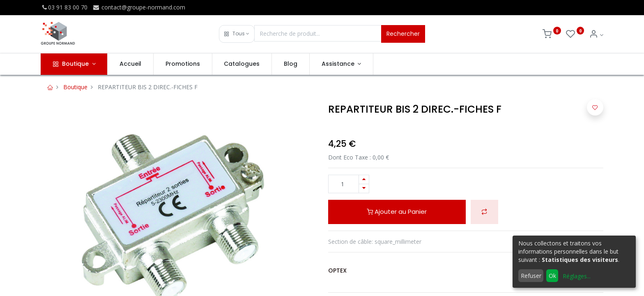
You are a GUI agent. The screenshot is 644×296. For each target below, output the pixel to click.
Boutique (75, 87)
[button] (237, 34)
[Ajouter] (364, 179)
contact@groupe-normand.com (139, 7)
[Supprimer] (364, 188)
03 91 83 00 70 (64, 7)
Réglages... (577, 276)
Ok (552, 276)
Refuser (531, 276)
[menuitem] (130, 64)
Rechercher (403, 34)
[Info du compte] (596, 35)
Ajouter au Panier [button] (397, 212)
